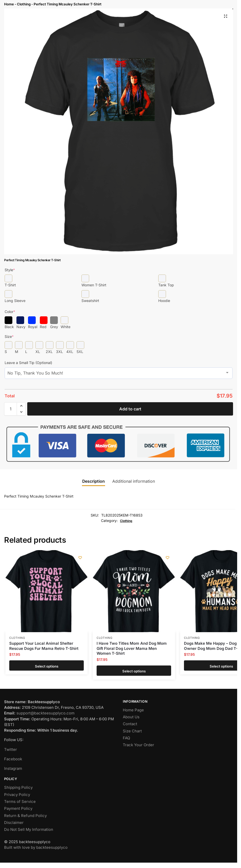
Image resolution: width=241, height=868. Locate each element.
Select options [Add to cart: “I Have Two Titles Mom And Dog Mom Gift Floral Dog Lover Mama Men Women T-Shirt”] (134, 671)
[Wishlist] (80, 558)
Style (10, 270)
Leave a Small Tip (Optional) (28, 363)
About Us (131, 717)
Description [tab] (94, 481)
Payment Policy (18, 809)
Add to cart (130, 409)
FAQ (126, 738)
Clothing (24, 4)
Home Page (133, 710)
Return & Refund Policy (25, 816)
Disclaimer (14, 823)
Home (9, 4)
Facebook (13, 759)
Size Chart (132, 731)
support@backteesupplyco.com (45, 713)
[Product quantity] (11, 409)
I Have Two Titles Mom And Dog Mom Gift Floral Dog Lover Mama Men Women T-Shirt (132, 648)
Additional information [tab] (134, 481)
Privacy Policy (17, 795)
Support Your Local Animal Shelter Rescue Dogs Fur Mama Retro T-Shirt (44, 646)
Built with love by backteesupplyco (36, 847)
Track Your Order (138, 745)
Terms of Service (20, 802)
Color (10, 312)
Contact (130, 724)
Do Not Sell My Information (29, 830)
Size (9, 336)
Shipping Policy (18, 788)
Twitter (11, 750)
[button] (225, 16)
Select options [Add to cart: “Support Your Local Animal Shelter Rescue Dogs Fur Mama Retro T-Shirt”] (47, 665)
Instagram (13, 769)
